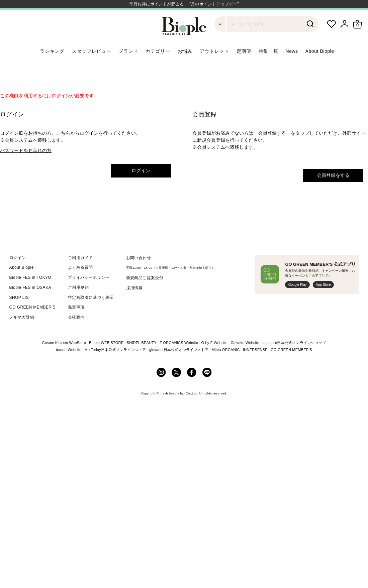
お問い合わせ (139, 273)
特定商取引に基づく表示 (91, 314)
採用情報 (134, 304)
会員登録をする (333, 191)
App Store (323, 301)
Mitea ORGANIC (226, 366)
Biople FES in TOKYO (30, 293)
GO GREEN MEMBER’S (32, 323)
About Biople (320, 67)
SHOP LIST (20, 314)
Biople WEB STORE (106, 359)
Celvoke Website (245, 359)
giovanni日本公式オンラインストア (179, 366)
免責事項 (76, 323)
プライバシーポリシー (89, 293)
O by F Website (214, 359)
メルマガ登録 (22, 333)
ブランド (128, 67)
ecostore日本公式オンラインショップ (294, 359)
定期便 (244, 67)
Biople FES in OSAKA (30, 304)
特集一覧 (268, 67)
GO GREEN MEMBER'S (291, 366)
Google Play (298, 301)
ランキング (52, 67)
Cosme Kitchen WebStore (64, 359)
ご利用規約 (78, 304)
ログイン (141, 187)
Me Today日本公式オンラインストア (115, 366)
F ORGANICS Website (179, 359)
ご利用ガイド (80, 273)
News (292, 67)
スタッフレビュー (92, 67)
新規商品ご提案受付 (145, 294)
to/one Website (69, 366)
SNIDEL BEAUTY (142, 359)
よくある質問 (80, 283)
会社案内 (76, 333)
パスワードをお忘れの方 (26, 166)
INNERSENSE (255, 366)
